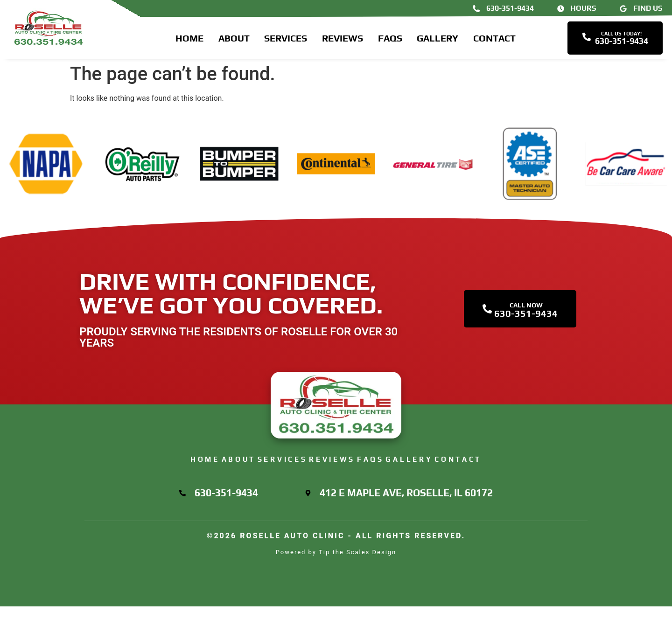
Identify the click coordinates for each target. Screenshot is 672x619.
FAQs (390, 41)
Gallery (437, 41)
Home (189, 41)
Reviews (343, 41)
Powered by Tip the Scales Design (336, 565)
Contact (494, 41)
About (234, 41)
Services (286, 41)
